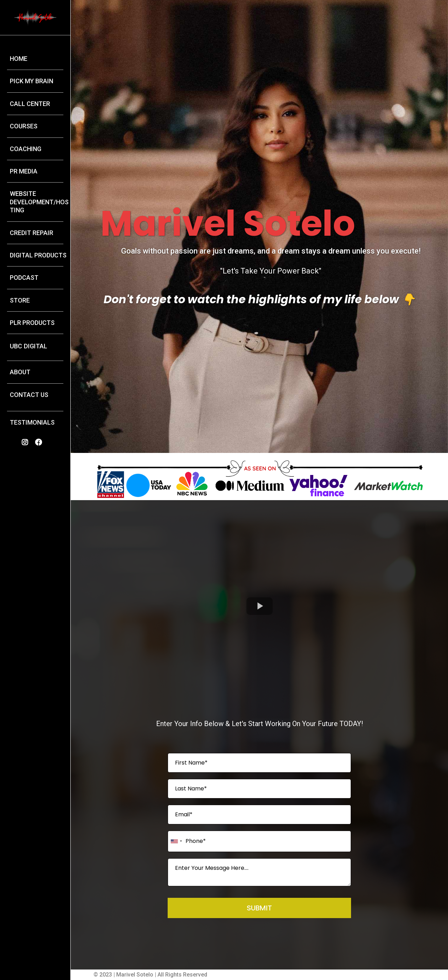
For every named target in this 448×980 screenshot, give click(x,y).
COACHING (26, 149)
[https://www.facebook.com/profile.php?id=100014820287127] (40, 442)
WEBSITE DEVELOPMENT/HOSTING (39, 202)
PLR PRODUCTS (32, 323)
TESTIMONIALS (32, 422)
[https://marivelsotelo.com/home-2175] (35, 17)
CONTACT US (29, 395)
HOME (19, 59)
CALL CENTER (30, 104)
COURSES (24, 126)
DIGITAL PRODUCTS (38, 255)
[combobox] (176, 841)
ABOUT (20, 372)
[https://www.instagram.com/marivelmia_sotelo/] (27, 442)
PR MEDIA (24, 171)
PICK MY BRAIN (31, 81)
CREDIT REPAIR (31, 233)
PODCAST (24, 278)
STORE (20, 300)
